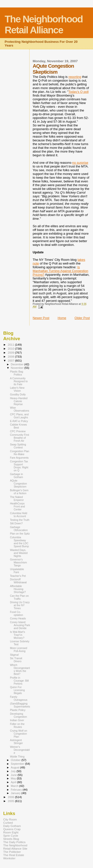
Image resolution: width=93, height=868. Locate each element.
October (16, 760)
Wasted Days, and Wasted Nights (19, 553)
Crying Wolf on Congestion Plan (18, 734)
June (14, 775)
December (18, 364)
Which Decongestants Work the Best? (20, 669)
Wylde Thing (17, 757)
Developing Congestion (18, 715)
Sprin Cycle (11, 836)
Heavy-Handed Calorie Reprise (19, 401)
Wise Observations (19, 409)
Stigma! (14, 655)
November (18, 368)
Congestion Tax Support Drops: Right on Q (19, 466)
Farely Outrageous (19, 698)
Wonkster (9, 858)
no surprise (80, 163)
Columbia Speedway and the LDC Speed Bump (19, 542)
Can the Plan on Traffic (19, 597)
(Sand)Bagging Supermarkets (20, 705)
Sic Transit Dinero (16, 660)
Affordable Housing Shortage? (18, 589)
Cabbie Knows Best (18, 426)
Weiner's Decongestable (20, 750)
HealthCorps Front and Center (17, 506)
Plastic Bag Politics (16, 373)
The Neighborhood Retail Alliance (44, 25)
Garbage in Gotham (16, 476)
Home (62, 318)
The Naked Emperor (17, 498)
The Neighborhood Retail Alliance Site (15, 847)
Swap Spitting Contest (18, 446)
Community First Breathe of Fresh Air (19, 438)
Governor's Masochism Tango (18, 562)
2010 (11, 349)
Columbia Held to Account (18, 515)
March (15, 786)
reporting (75, 77)
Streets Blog (11, 839)
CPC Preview (18, 431)
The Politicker (12, 852)
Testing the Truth (20, 520)
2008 (11, 356)
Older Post (82, 318)
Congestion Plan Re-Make (20, 453)
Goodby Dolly (18, 394)
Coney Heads (18, 618)
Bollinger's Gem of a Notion (19, 492)
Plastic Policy (18, 710)
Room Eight (11, 832)
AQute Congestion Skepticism (18, 484)
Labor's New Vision (17, 389)
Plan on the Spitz (20, 534)
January (16, 793)
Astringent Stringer (16, 742)
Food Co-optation (16, 613)
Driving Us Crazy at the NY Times (20, 605)
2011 (11, 345)
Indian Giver (17, 720)
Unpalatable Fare (17, 571)
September (18, 764)
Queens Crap (12, 829)
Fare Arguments (19, 458)
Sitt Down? (16, 523)
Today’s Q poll (78, 92)
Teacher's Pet (18, 576)
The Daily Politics (14, 842)
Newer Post (41, 318)
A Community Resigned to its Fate (19, 381)
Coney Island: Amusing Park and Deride (20, 625)
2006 (11, 797)
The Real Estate (14, 855)
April (14, 782)
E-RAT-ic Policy (19, 421)
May (14, 778)
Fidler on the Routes (17, 725)
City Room (10, 819)
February (17, 790)
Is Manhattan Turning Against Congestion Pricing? (61, 271)
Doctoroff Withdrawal (18, 581)
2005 (11, 801)
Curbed (8, 823)
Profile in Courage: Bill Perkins (19, 681)
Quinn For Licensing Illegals (17, 690)
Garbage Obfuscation (19, 529)
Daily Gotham (12, 826)
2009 (11, 353)
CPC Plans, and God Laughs (19, 416)
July (14, 771)
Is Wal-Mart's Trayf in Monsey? (17, 635)
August (16, 767)
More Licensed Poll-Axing (18, 650)
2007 (11, 360)
